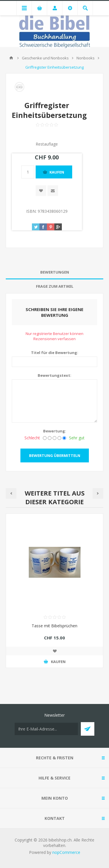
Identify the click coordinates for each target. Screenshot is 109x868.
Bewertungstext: (54, 375)
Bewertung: (55, 431)
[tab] (54, 272)
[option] (54, 595)
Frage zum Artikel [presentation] (55, 286)
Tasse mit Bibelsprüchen (54, 626)
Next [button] (98, 493)
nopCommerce (66, 852)
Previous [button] (11, 493)
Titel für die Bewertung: (55, 353)
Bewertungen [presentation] (55, 272)
